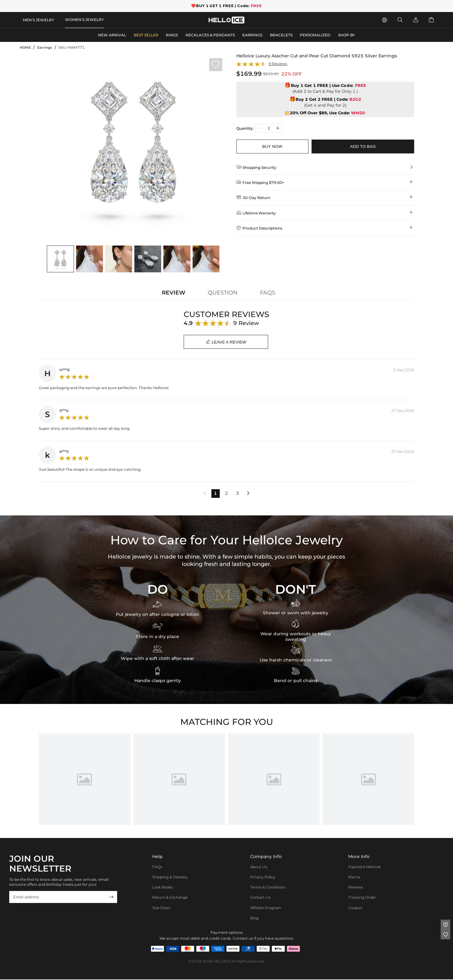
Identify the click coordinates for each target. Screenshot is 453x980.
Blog (254, 919)
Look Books (163, 888)
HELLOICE (222, 962)
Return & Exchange (170, 898)
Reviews (356, 888)
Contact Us (260, 898)
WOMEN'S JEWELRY (84, 20)
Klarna (354, 878)
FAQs (157, 867)
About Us (259, 867)
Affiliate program (266, 908)
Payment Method (364, 867)
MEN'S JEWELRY (39, 20)
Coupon (355, 908)
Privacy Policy (263, 878)
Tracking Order (362, 898)
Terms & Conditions (268, 888)
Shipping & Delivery (170, 878)
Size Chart (161, 908)
